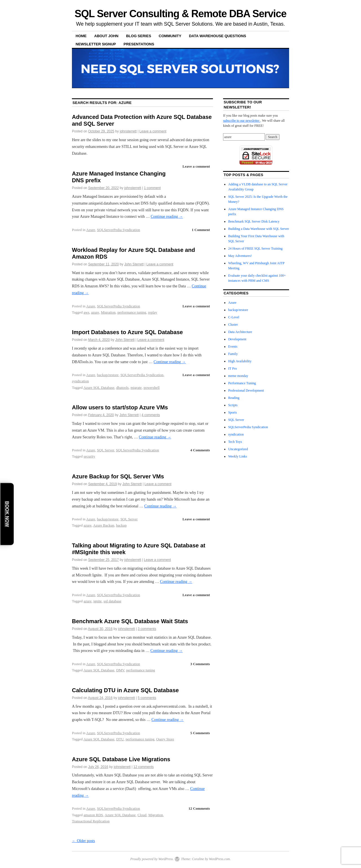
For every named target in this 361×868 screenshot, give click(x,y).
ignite (98, 601)
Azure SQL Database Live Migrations (121, 759)
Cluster (233, 325)
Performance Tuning (242, 383)
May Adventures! (240, 256)
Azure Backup (104, 525)
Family (233, 354)
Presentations (139, 44)
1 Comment (201, 230)
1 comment (152, 188)
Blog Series (139, 36)
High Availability (240, 361)
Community (170, 36)
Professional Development (246, 390)
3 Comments (200, 664)
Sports (233, 412)
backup (121, 525)
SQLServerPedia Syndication (119, 230)
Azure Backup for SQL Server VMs (118, 476)
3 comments (147, 629)
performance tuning (132, 312)
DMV (120, 670)
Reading (234, 398)
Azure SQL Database (99, 388)
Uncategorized (238, 449)
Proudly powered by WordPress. (152, 859)
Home (81, 36)
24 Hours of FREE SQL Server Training (255, 248)
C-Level (234, 317)
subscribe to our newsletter (242, 121)
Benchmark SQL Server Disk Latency (254, 221)
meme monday (238, 376)
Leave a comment (153, 131)
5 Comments (200, 733)
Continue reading (167, 217)
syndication (80, 381)
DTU (120, 739)
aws (86, 312)
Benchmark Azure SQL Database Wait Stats (130, 621)
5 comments (147, 698)
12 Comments (199, 808)
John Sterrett (134, 264)
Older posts (83, 841)
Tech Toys (235, 442)
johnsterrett (128, 131)
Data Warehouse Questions (218, 36)
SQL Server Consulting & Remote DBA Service (181, 14)
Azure (91, 230)
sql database (112, 601)
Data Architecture (240, 332)
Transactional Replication (91, 821)
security (89, 456)
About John (106, 36)
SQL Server (106, 450)
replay (153, 312)
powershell (152, 388)
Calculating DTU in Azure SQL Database (125, 690)
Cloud (142, 815)
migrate (136, 388)
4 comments (151, 415)
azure (95, 312)
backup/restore (108, 375)
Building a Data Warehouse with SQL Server (259, 229)
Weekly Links (238, 456)
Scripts (233, 405)
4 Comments (200, 450)
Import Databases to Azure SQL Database (127, 332)
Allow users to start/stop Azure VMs (120, 407)
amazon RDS (93, 815)
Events (233, 347)
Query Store (165, 739)
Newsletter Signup (96, 44)
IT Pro (233, 368)
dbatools (122, 388)
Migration (108, 312)
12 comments (144, 767)
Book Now (7, 514)
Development (237, 339)
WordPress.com (219, 859)
